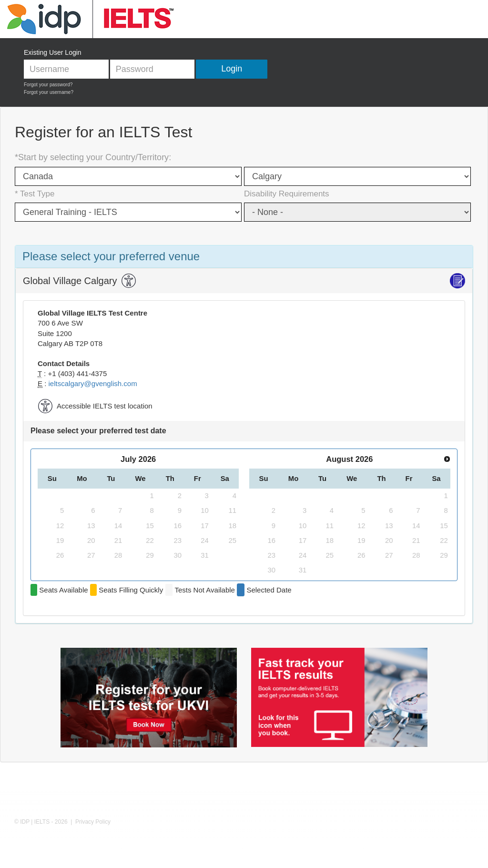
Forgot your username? (49, 92)
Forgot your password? (48, 85)
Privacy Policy (93, 822)
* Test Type (35, 194)
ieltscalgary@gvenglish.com (93, 383)
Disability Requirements (287, 194)
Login (232, 69)
